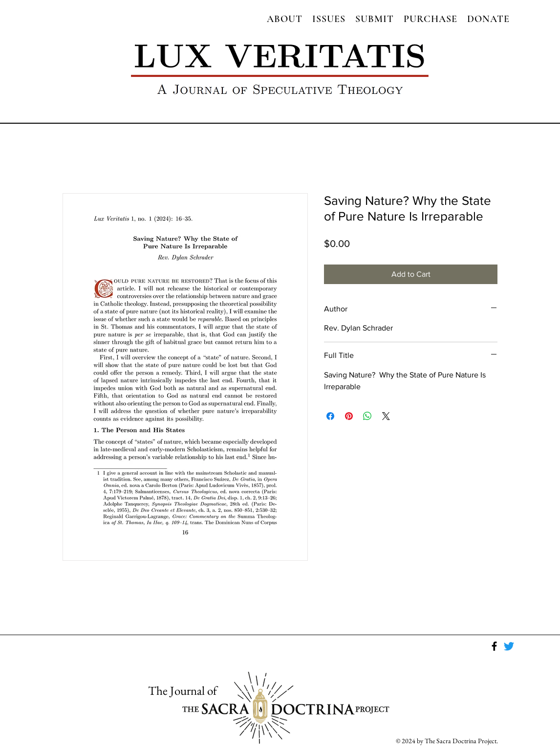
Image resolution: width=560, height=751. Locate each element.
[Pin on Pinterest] (349, 416)
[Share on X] (386, 416)
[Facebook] (494, 646)
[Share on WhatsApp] (367, 416)
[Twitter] (509, 646)
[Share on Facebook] (330, 416)
